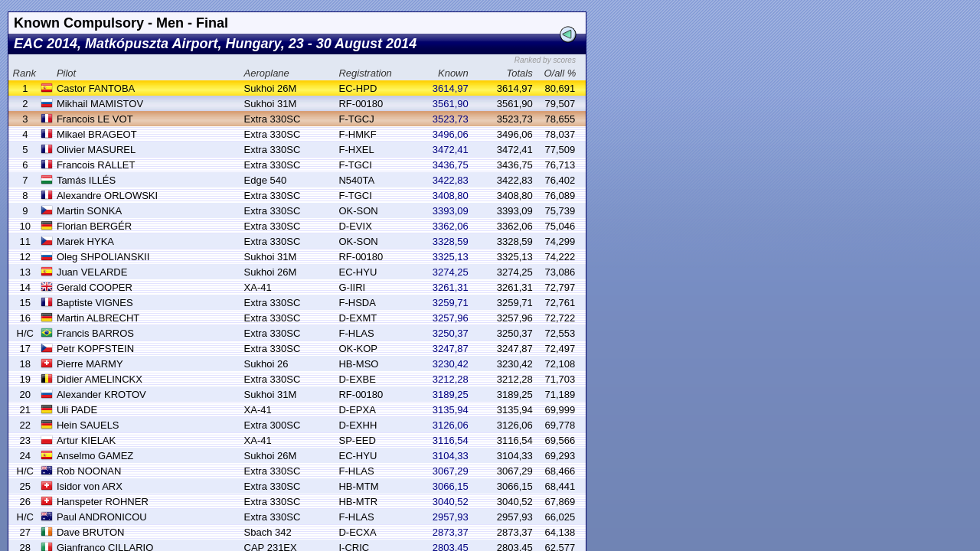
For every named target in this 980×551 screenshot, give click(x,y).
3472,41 (451, 150)
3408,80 (451, 196)
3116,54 (451, 440)
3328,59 (451, 241)
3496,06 (451, 134)
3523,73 (451, 119)
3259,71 (451, 303)
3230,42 (451, 364)
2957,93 (451, 517)
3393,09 (451, 211)
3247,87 (451, 349)
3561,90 (451, 104)
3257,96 (451, 318)
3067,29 (451, 471)
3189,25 (451, 395)
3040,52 (451, 502)
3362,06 (451, 226)
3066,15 (451, 486)
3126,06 (451, 425)
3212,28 (451, 379)
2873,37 (451, 532)
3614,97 (451, 88)
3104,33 (451, 456)
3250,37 (451, 333)
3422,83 (451, 180)
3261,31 (451, 287)
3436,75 (451, 165)
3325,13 (451, 257)
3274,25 (451, 272)
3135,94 (451, 410)
